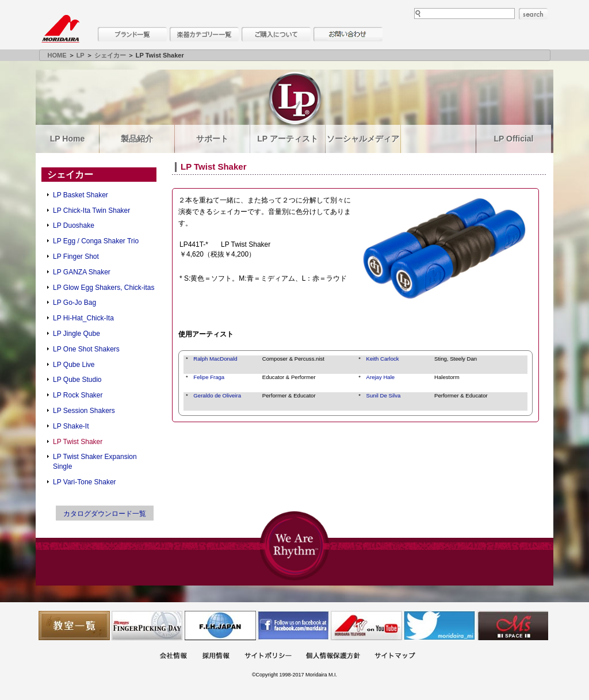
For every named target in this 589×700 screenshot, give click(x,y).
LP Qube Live (74, 365)
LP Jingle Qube (77, 334)
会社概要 (173, 657)
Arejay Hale (381, 377)
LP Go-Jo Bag (74, 303)
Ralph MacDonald (215, 359)
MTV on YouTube (366, 626)
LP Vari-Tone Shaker (85, 482)
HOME (57, 55)
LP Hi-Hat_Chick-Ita (83, 318)
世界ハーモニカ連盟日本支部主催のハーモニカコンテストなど (220, 626)
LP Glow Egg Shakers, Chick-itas (104, 288)
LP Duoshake (74, 225)
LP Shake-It (71, 426)
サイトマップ (395, 657)
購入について (276, 34)
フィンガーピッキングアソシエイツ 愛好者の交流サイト (147, 626)
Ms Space (512, 626)
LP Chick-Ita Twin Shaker (91, 211)
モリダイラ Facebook (293, 626)
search (533, 14)
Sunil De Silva (384, 395)
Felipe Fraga (209, 377)
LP (81, 55)
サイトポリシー (268, 657)
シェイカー (110, 55)
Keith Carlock (383, 359)
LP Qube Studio (77, 380)
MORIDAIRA (60, 29)
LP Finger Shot (76, 257)
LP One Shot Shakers (86, 349)
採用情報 (216, 657)
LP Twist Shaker (78, 442)
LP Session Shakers (84, 411)
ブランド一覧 (132, 34)
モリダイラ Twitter (439, 626)
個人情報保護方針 (333, 657)
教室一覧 (74, 626)
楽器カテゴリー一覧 (204, 34)
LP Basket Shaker (81, 195)
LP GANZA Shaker (82, 272)
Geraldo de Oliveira (217, 395)
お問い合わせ (348, 34)
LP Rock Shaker (78, 395)
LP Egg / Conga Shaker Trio (96, 241)
